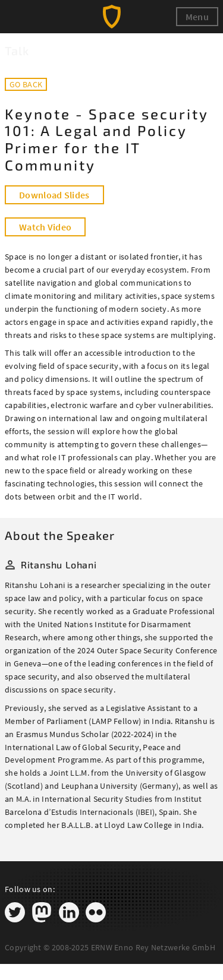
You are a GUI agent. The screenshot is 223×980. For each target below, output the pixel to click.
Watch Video (45, 227)
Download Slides (54, 195)
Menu (197, 17)
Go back (26, 84)
